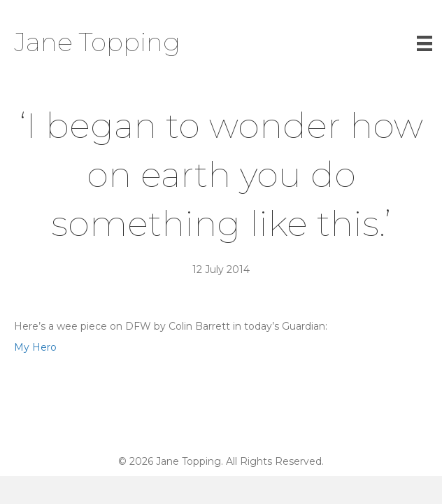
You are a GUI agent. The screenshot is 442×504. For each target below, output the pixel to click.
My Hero (35, 347)
